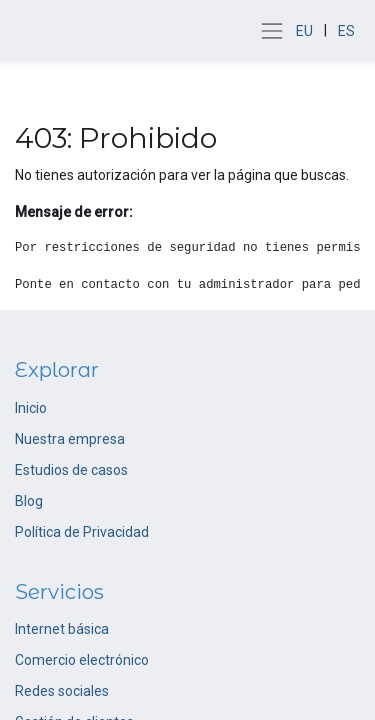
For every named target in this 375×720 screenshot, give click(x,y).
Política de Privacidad (82, 532)
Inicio (31, 408)
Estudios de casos (71, 470)
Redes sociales (62, 691)
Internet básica (62, 629)
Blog (29, 501)
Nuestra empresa (70, 439)
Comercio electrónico (82, 660)
